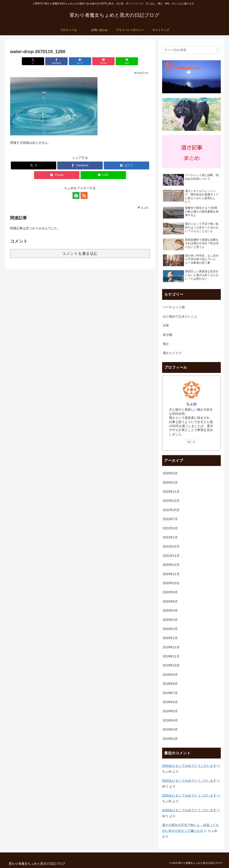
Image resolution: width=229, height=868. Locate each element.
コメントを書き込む (80, 254)
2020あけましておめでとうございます (189, 766)
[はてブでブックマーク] (80, 61)
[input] (191, 50)
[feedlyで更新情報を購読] (76, 195)
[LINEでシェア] (127, 61)
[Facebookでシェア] (56, 61)
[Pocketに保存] (103, 61)
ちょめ (191, 404)
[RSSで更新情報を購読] (84, 195)
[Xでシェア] (33, 61)
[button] (217, 50)
